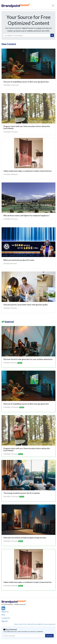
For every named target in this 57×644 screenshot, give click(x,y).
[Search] (52, 35)
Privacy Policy (18, 624)
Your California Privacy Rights (33, 624)
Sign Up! (5, 621)
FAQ (3, 615)
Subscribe (49, 636)
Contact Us (6, 618)
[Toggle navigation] (53, 5)
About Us (5, 612)
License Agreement (49, 624)
